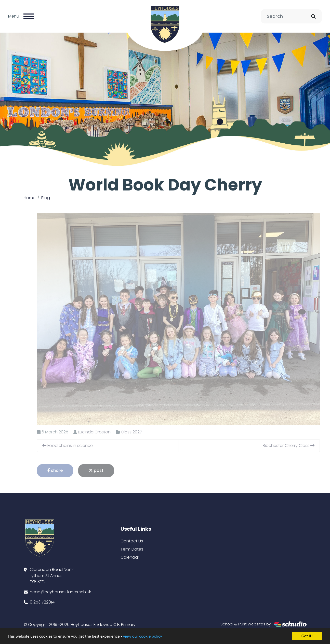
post (105, 470)
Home (30, 198)
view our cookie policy (143, 637)
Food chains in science (76, 446)
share (64, 470)
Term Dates (132, 549)
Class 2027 (140, 432)
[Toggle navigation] (29, 16)
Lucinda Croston (103, 432)
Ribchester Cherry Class (298, 446)
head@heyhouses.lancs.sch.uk (60, 592)
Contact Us (132, 541)
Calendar (130, 557)
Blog (46, 198)
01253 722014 (42, 602)
